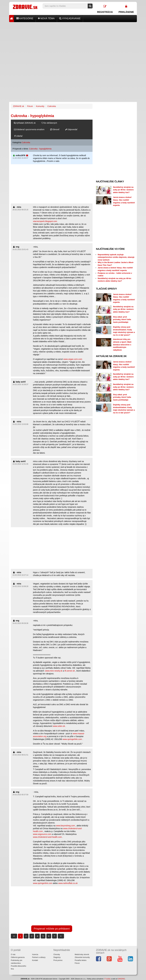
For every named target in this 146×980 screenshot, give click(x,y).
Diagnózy (57, 957)
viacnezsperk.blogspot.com (45, 221)
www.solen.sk (59, 726)
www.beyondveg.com (65, 826)
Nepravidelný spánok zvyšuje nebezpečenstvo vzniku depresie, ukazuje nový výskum (116, 257)
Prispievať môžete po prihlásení (52, 929)
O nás (13, 954)
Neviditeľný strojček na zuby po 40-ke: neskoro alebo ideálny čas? (123, 190)
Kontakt (35, 960)
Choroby (57, 954)
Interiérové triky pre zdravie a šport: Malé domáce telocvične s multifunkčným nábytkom (122, 345)
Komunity (40, 106)
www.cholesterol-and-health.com (47, 837)
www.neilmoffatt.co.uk (68, 883)
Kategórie (25, 18)
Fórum (30, 106)
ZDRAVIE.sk (19, 106)
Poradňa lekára (80, 960)
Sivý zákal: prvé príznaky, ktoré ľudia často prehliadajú (122, 319)
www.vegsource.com (42, 834)
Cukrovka (52, 106)
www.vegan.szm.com (73, 359)
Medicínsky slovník (82, 954)
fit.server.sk (70, 671)
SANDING (121, 979)
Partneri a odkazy (39, 957)
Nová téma (46, 18)
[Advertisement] (73, 42)
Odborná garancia (18, 957)
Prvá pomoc (58, 960)
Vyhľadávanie (70, 18)
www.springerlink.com (72, 739)
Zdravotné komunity (82, 957)
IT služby (108, 979)
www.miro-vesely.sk (54, 671)
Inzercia (35, 954)
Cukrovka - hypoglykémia (40, 149)
